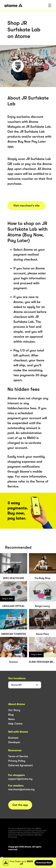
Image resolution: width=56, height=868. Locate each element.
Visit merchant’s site (26, 206)
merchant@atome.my (21, 789)
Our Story (14, 710)
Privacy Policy (17, 761)
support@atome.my (20, 779)
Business (13, 738)
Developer (14, 742)
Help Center (15, 724)
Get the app (20, 805)
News (11, 719)
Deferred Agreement (21, 765)
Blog (11, 715)
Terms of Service (18, 756)
